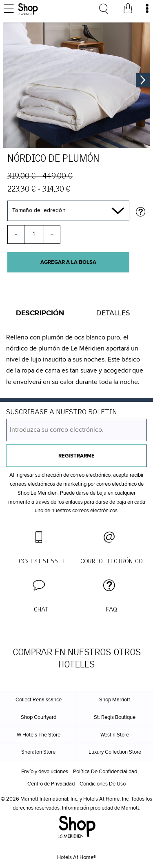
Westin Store (115, 735)
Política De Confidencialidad (105, 772)
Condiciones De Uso (103, 784)
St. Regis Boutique (115, 717)
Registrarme (76, 456)
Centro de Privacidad (51, 784)
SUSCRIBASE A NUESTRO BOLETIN (61, 412)
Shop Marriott (115, 700)
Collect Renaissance (39, 700)
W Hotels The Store (39, 735)
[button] (41, 597)
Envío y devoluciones (45, 772)
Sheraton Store (38, 752)
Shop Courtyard (39, 717)
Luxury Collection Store (115, 752)
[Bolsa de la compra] (128, 9)
